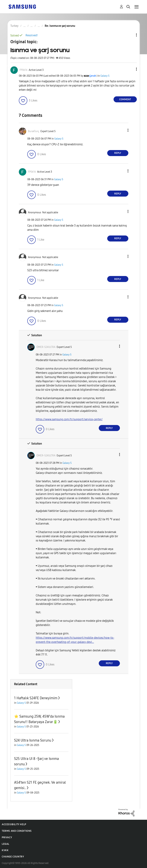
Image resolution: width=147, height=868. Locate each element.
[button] (130, 69)
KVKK (5, 850)
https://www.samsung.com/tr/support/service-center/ (69, 419)
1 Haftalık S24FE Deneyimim (36, 698)
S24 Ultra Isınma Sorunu (33, 740)
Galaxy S (105, 76)
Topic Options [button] (130, 35)
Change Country (13, 857)
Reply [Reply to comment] (118, 153)
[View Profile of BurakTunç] (34, 131)
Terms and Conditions (17, 831)
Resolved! (32, 35)
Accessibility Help (14, 824)
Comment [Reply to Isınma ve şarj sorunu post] (125, 99)
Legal (6, 844)
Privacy (7, 837)
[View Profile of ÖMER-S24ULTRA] (46, 347)
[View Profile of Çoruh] (93, 76)
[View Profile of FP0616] (24, 70)
